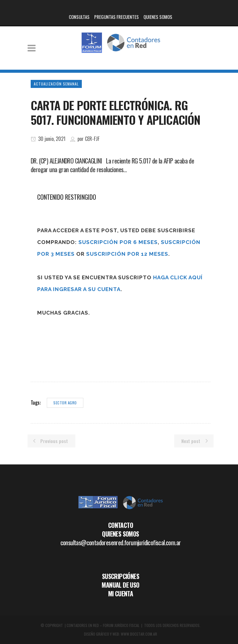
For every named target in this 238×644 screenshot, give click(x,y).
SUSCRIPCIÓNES (121, 576)
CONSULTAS (79, 17)
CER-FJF (92, 139)
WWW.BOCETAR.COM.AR (139, 634)
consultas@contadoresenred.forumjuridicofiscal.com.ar (121, 542)
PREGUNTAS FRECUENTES (117, 17)
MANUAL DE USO (120, 585)
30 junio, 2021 (48, 139)
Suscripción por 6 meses (118, 242)
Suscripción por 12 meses (127, 254)
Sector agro (65, 403)
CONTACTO (121, 525)
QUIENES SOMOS (158, 17)
